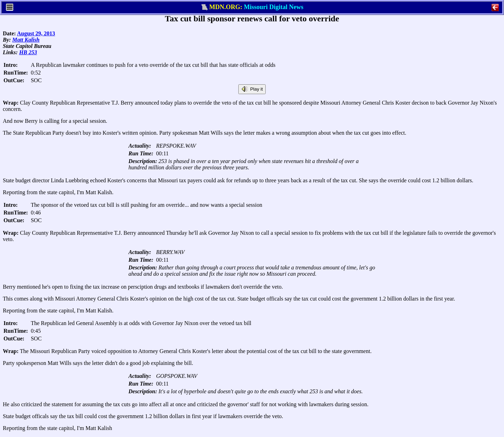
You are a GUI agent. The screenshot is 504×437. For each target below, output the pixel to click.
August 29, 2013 (36, 33)
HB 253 (28, 52)
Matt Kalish (26, 40)
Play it (252, 89)
